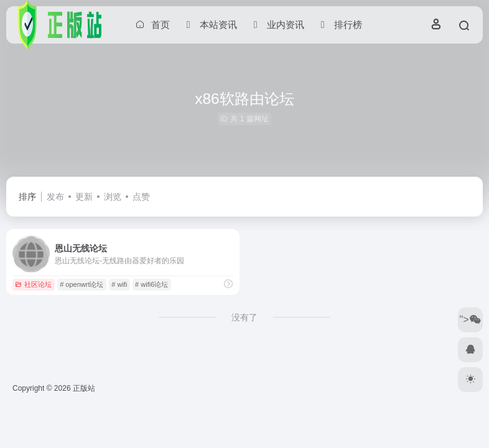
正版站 (84, 388)
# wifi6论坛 (151, 284)
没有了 (244, 317)
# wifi (119, 284)
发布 (55, 197)
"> (470, 320)
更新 (84, 197)
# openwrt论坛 (81, 284)
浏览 (113, 197)
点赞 (141, 197)
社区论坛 (33, 284)
